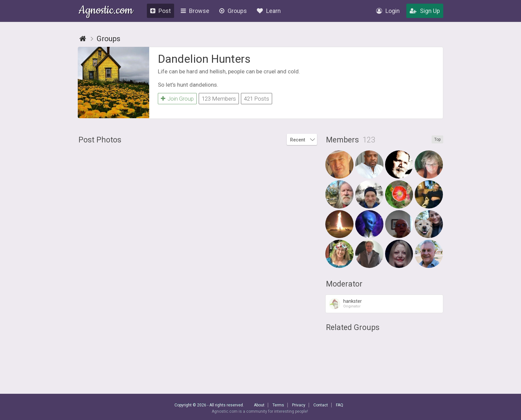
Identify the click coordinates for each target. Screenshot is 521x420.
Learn (269, 11)
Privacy (299, 405)
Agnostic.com (106, 11)
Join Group (177, 99)
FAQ (340, 405)
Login (388, 11)
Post (160, 11)
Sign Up (425, 11)
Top (437, 139)
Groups (233, 11)
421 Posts (257, 99)
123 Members (219, 99)
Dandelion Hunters (204, 59)
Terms (278, 405)
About (259, 405)
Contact (321, 405)
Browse (195, 11)
